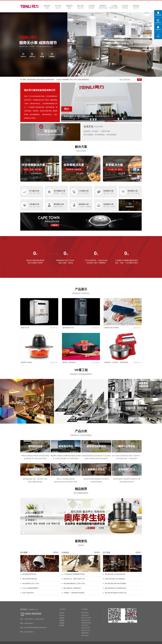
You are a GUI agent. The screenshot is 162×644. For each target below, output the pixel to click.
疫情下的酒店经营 (28, 593)
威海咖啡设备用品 (86, 623)
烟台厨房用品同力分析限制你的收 (116, 588)
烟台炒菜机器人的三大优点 (31, 583)
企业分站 (59, 80)
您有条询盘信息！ (84, 80)
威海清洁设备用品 (86, 618)
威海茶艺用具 (85, 625)
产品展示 (92, 7)
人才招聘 (114, 7)
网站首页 (47, 7)
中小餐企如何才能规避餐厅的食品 (74, 574)
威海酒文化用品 (86, 628)
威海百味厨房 (85, 635)
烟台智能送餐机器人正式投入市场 (74, 583)
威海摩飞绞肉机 (27, 362)
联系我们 (136, 7)
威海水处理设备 (86, 620)
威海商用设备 (85, 613)
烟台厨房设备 (41, 80)
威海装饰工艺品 (86, 630)
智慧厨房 (103, 7)
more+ (56, 552)
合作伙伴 (125, 7)
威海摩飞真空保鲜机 (112, 328)
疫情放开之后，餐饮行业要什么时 (74, 579)
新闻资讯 (69, 7)
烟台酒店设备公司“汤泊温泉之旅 (115, 574)
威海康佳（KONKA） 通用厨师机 (116, 362)
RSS (71, 80)
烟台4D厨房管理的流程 (30, 579)
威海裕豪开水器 (68, 328)
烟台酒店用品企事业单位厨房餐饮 (116, 583)
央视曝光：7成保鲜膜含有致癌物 (74, 593)
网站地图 (66, 80)
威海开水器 (25, 328)
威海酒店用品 (85, 615)
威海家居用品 (85, 633)
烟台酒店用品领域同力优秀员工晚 (116, 593)
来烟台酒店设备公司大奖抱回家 (115, 579)
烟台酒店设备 (50, 80)
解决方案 (80, 7)
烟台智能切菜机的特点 (29, 574)
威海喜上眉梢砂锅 (69, 362)
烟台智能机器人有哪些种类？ (73, 588)
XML (75, 80)
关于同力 (58, 7)
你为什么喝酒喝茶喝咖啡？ (31, 588)
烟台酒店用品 (32, 80)
